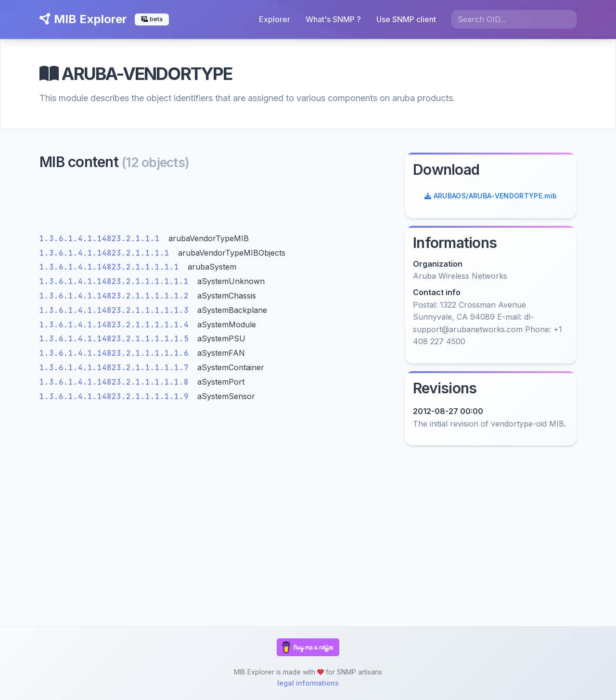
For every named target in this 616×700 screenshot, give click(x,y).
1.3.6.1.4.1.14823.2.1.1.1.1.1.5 (116, 339)
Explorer (275, 19)
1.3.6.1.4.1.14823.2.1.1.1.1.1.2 (116, 296)
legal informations (308, 683)
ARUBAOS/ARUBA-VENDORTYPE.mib (491, 196)
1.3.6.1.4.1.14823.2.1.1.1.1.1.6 (116, 353)
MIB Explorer (83, 19)
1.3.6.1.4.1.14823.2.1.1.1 (102, 239)
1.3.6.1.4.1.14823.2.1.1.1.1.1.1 (116, 281)
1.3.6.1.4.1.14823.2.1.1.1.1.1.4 (116, 325)
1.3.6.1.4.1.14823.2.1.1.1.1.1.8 (116, 382)
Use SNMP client (406, 19)
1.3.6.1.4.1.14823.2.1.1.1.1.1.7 (116, 368)
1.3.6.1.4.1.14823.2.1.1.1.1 (107, 253)
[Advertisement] (217, 204)
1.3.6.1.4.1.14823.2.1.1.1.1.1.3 (116, 310)
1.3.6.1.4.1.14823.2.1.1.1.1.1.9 (116, 396)
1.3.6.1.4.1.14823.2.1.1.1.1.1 (112, 267)
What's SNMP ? (333, 19)
